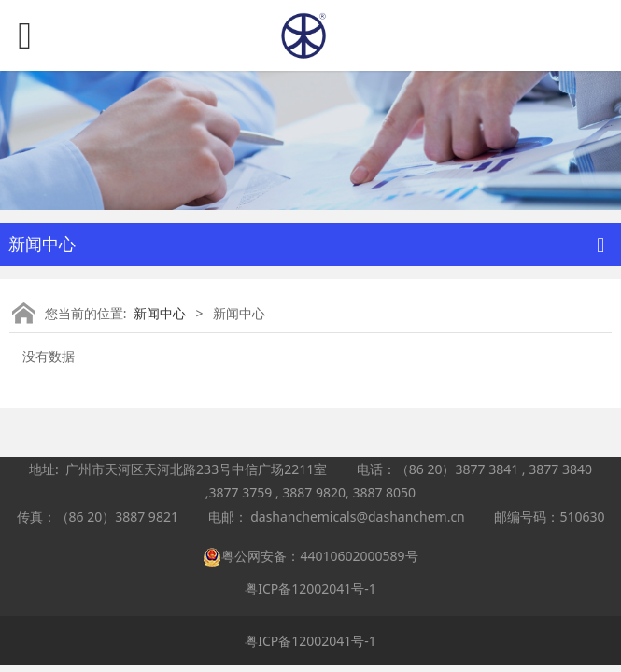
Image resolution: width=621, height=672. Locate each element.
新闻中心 (160, 313)
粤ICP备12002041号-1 (310, 588)
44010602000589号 (359, 556)
